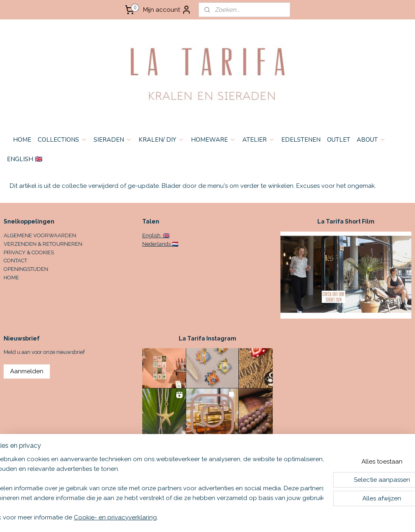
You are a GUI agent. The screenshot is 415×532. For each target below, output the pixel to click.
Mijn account (167, 10)
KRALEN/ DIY (162, 140)
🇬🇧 (166, 235)
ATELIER (259, 140)
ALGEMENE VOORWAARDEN (40, 235)
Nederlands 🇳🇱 (160, 244)
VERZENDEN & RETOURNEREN (43, 244)
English (152, 235)
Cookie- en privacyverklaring (140, 517)
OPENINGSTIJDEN (26, 269)
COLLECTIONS (62, 140)
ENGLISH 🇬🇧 (25, 159)
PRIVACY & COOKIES (29, 252)
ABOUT (371, 140)
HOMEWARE (213, 140)
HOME (22, 140)
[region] (154, 488)
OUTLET (339, 140)
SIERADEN (113, 140)
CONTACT (15, 261)
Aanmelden (27, 371)
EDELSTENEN (301, 140)
